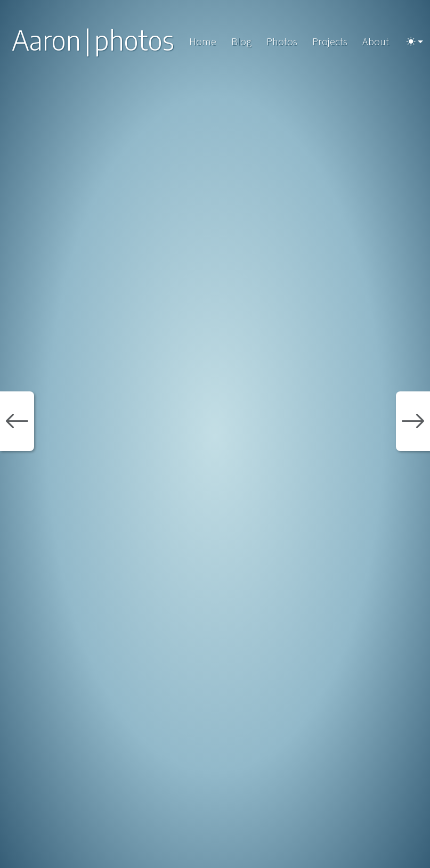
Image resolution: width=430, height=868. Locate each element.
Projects (330, 41)
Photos (282, 41)
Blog (241, 41)
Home (203, 41)
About (376, 41)
